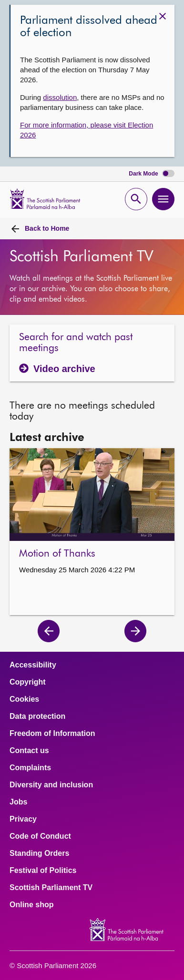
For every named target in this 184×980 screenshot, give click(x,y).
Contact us (29, 751)
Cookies (24, 699)
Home (47, 228)
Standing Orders (39, 853)
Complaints (30, 768)
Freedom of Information (52, 734)
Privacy (23, 819)
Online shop (31, 905)
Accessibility (33, 665)
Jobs (18, 802)
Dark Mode (152, 174)
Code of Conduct (40, 836)
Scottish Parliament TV (51, 888)
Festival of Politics (43, 871)
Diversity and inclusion (51, 785)
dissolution (60, 97)
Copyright (28, 682)
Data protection (37, 716)
